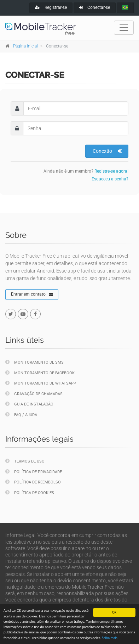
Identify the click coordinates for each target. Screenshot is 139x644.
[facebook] (35, 314)
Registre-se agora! (111, 171)
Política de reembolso (33, 482)
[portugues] (125, 8)
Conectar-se (95, 7)
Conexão (107, 151)
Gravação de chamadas (34, 394)
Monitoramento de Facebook (40, 373)
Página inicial (25, 46)
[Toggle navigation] (124, 28)
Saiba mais (110, 638)
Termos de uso (25, 461)
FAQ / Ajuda (21, 415)
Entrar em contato (32, 295)
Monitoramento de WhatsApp (41, 383)
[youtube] (23, 314)
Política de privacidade (34, 472)
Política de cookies (30, 492)
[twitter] (11, 314)
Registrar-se (51, 7)
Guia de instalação (29, 404)
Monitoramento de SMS (34, 362)
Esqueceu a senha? (110, 179)
